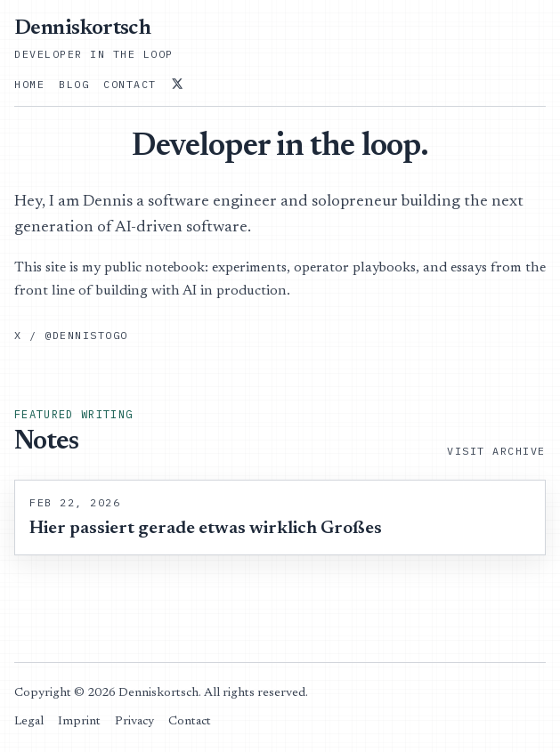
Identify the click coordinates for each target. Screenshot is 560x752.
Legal (29, 722)
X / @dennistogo (71, 335)
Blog (74, 84)
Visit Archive (496, 451)
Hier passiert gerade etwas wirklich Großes (206, 529)
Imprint (79, 722)
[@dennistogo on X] (177, 84)
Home (29, 84)
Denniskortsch (82, 28)
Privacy (134, 722)
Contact (130, 84)
